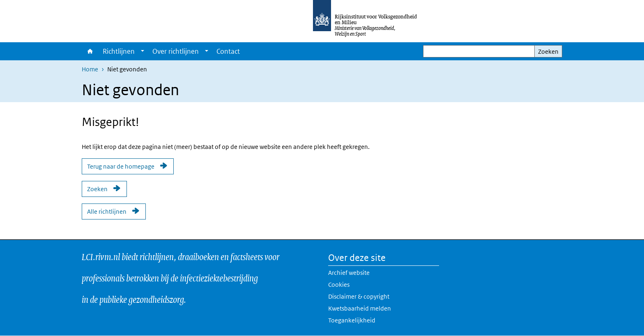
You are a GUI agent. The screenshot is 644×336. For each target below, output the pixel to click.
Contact (228, 51)
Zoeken (548, 51)
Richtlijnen (119, 51)
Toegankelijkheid (352, 320)
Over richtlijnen (176, 51)
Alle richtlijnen (107, 211)
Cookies (339, 285)
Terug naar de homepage (121, 166)
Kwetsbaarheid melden (360, 308)
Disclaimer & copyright (359, 296)
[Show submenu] (143, 51)
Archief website (349, 273)
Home (90, 51)
